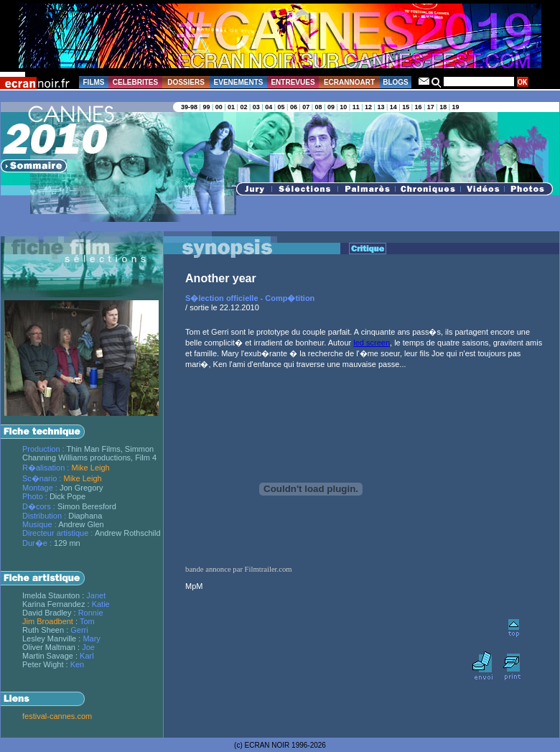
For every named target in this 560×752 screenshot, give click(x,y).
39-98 (189, 107)
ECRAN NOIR (267, 745)
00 (219, 107)
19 (456, 107)
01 (231, 107)
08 (319, 107)
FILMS (94, 82)
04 (269, 107)
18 (443, 107)
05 (281, 107)
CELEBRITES (135, 82)
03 (256, 107)
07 (306, 107)
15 (406, 107)
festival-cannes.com (57, 716)
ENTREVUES (293, 82)
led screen (372, 343)
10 (343, 107)
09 (331, 107)
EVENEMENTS (239, 82)
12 (368, 107)
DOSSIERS (186, 82)
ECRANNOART (349, 82)
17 (431, 107)
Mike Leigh (90, 468)
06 (294, 107)
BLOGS (396, 82)
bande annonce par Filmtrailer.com (239, 569)
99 (206, 107)
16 (418, 107)
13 (381, 107)
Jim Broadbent (48, 621)
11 (356, 107)
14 (393, 107)
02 (243, 107)
